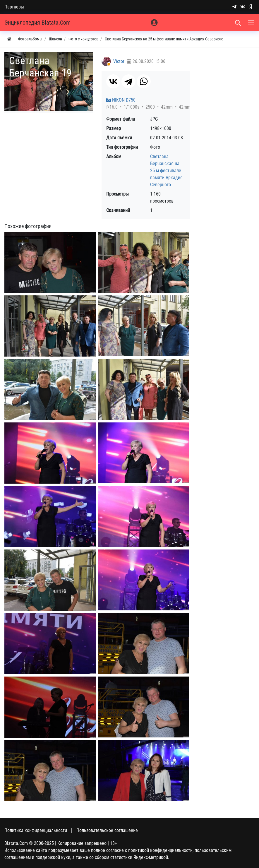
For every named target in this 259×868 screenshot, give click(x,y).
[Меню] (252, 23)
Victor (119, 61)
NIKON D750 (121, 100)
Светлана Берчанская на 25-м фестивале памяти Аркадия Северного (166, 171)
